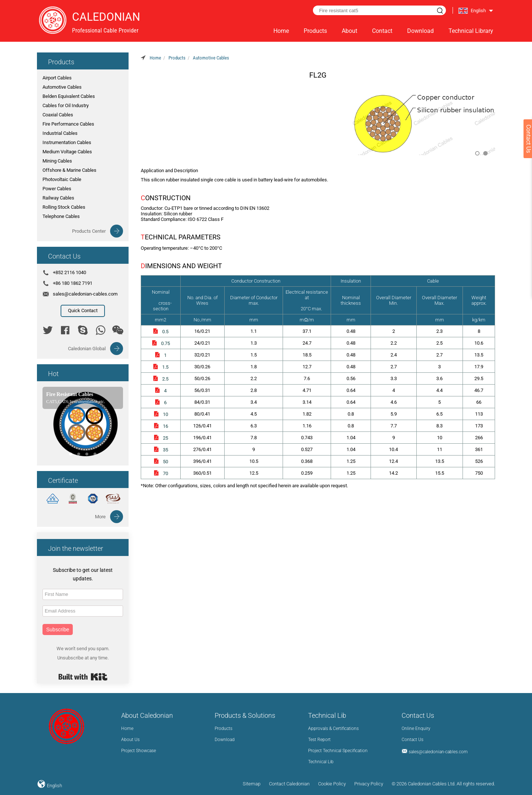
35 (161, 450)
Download (420, 31)
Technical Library (471, 31)
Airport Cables (57, 78)
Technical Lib (321, 762)
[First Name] (83, 594)
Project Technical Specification (338, 751)
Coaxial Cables (58, 115)
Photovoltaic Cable (62, 179)
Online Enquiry (416, 729)
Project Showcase (139, 751)
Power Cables (57, 189)
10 (161, 414)
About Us (130, 740)
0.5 (161, 332)
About (349, 31)
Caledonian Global (87, 349)
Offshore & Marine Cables (69, 170)
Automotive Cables (62, 87)
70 (161, 473)
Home (281, 31)
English (54, 786)
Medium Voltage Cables (67, 152)
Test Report (319, 740)
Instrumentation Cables (67, 142)
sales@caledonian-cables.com (85, 294)
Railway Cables (58, 198)
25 (161, 438)
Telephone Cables (61, 216)
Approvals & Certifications (333, 729)
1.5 (161, 367)
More (100, 517)
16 (161, 426)
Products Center (89, 231)
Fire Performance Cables (68, 124)
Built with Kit (83, 677)
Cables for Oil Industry (66, 105)
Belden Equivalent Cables (69, 96)
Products (315, 31)
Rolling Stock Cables (64, 207)
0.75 (161, 343)
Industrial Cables (60, 133)
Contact (382, 31)
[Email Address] (83, 611)
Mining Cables (57, 161)
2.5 (161, 379)
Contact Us (412, 740)
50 (161, 462)
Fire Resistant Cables (70, 394)
